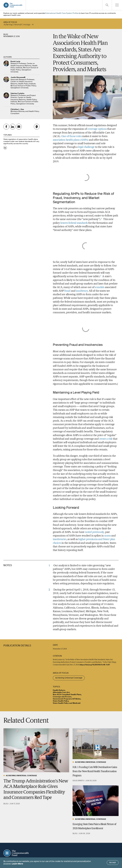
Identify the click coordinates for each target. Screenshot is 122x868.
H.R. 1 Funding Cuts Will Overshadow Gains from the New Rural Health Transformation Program (95, 772)
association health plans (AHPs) (70, 140)
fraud (67, 291)
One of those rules (71, 136)
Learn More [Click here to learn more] (17, 864)
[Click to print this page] (37, 127)
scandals (99, 287)
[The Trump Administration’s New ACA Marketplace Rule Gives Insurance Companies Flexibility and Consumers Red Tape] (36, 750)
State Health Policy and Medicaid (67, 703)
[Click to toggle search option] (107, 5)
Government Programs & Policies (67, 699)
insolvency (82, 291)
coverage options (97, 129)
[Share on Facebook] (6, 127)
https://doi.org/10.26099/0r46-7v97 (95, 665)
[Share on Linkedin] (13, 127)
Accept (113, 863)
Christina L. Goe (17, 109)
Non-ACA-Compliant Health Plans (67, 695)
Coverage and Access (62, 697)
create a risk (106, 439)
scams (108, 536)
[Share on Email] (19, 127)
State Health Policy (61, 701)
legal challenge (86, 147)
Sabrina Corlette (17, 94)
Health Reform (59, 690)
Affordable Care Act (61, 693)
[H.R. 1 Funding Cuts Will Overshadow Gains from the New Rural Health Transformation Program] (96, 744)
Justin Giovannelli (18, 78)
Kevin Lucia (15, 62)
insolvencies (60, 539)
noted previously (94, 532)
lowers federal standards (74, 223)
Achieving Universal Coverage (69, 678)
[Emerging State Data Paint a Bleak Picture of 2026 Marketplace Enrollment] (96, 801)
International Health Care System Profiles (62, 13)
